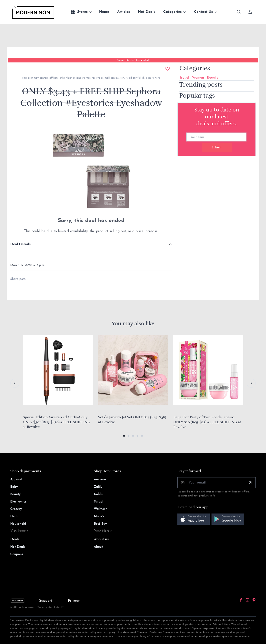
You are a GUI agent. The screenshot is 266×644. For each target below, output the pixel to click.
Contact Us (203, 12)
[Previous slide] (15, 383)
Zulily (98, 487)
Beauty (213, 78)
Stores (79, 12)
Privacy (74, 601)
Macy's (99, 517)
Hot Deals (146, 12)
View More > (20, 531)
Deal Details (21, 244)
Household (18, 524)
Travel (184, 78)
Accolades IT (56, 607)
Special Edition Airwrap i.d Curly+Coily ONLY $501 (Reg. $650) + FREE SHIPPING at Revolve (57, 422)
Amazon (100, 480)
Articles (124, 12)
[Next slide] (251, 383)
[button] (124, 436)
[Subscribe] (250, 483)
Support (46, 601)
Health (15, 517)
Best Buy (100, 524)
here (157, 78)
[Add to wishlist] (168, 69)
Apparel (16, 480)
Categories (173, 12)
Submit (217, 148)
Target (99, 502)
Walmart (100, 509)
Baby (14, 487)
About (98, 547)
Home (104, 12)
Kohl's (98, 494)
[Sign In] (250, 12)
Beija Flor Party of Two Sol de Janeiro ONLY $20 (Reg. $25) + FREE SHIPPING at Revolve (207, 422)
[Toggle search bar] (239, 12)
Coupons (17, 554)
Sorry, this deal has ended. (133, 60)
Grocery (16, 509)
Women (198, 78)
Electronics (18, 502)
